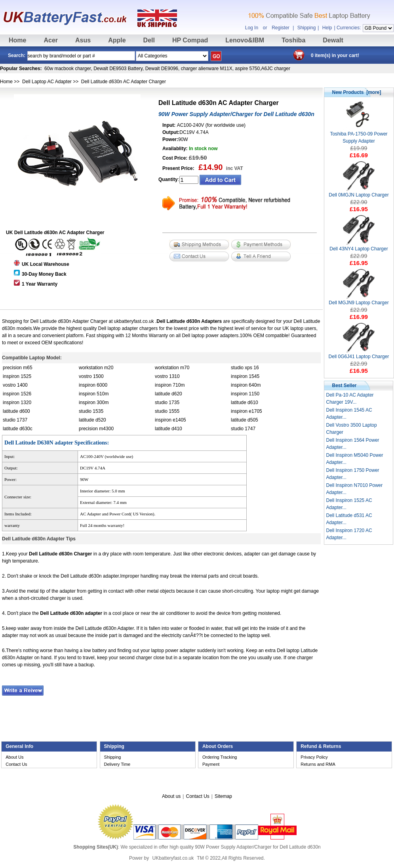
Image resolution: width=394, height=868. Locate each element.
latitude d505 (245, 420)
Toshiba (293, 40)
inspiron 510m (94, 394)
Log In (252, 28)
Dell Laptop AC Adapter (47, 82)
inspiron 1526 (17, 394)
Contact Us (16, 764)
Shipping (307, 28)
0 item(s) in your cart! (335, 55)
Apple (117, 40)
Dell (149, 40)
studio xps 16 (245, 368)
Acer (51, 40)
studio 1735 (167, 403)
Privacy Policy (314, 757)
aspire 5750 (247, 69)
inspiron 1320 (17, 403)
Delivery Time (117, 764)
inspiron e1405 (170, 420)
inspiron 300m (94, 403)
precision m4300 (96, 429)
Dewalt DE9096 (162, 69)
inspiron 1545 (245, 376)
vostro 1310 (167, 376)
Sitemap (223, 796)
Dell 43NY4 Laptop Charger (359, 246)
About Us (14, 757)
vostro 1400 (15, 385)
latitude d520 (92, 420)
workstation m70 (172, 368)
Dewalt (333, 40)
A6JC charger (276, 69)
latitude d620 (168, 394)
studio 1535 (91, 411)
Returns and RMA (318, 764)
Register (281, 28)
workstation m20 (96, 368)
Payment (211, 764)
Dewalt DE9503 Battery (118, 69)
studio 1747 (243, 429)
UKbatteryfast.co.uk (173, 858)
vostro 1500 (91, 376)
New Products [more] (357, 92)
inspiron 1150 (245, 394)
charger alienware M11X (207, 69)
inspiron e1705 (246, 411)
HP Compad (190, 40)
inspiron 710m (170, 385)
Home (17, 40)
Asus (83, 40)
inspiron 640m (246, 385)
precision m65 (18, 368)
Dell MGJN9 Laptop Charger (359, 300)
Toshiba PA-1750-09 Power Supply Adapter (359, 135)
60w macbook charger (68, 69)
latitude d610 (245, 403)
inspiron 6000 (93, 385)
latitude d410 (168, 429)
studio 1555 (167, 411)
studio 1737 (15, 420)
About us (171, 796)
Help (327, 28)
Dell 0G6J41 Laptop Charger (359, 354)
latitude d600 (16, 411)
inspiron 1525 (17, 376)
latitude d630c (18, 429)
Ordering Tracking (220, 757)
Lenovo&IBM (245, 40)
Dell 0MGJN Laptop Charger (359, 192)
